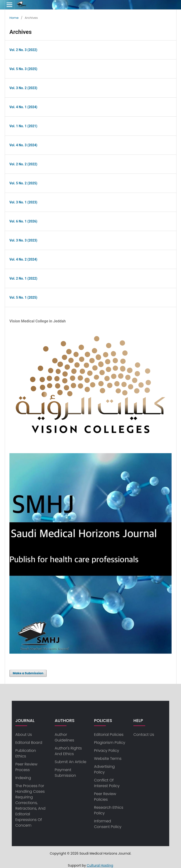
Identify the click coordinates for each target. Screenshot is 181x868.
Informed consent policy (108, 824)
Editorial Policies (109, 735)
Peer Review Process (26, 767)
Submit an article (70, 762)
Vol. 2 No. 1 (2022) (23, 278)
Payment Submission (65, 773)
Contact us (144, 735)
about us (24, 735)
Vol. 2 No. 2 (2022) (23, 164)
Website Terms (108, 759)
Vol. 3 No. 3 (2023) (23, 240)
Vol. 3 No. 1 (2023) (23, 202)
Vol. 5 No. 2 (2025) (23, 183)
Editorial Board (29, 743)
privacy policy (107, 751)
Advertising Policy (104, 769)
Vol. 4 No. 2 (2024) (23, 259)
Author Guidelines (64, 737)
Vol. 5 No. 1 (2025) (23, 297)
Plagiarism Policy (110, 743)
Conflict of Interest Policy (107, 783)
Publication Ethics (26, 753)
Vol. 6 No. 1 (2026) (23, 221)
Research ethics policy (109, 810)
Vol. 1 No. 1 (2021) (23, 126)
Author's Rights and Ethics (68, 751)
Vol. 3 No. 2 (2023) (23, 88)
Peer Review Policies (105, 797)
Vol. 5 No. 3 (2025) (23, 69)
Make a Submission (28, 673)
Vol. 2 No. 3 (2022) (23, 50)
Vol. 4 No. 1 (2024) (23, 107)
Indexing (23, 778)
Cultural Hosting (100, 865)
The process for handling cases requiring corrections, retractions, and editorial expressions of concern (30, 806)
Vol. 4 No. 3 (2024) (23, 145)
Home (14, 18)
